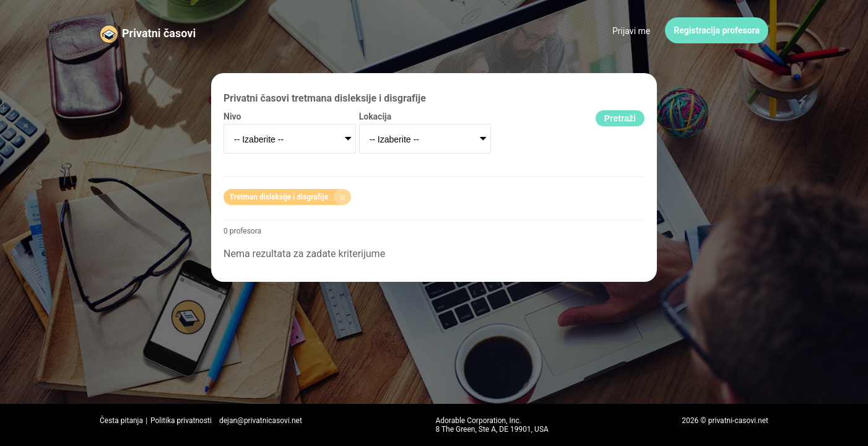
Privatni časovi (159, 33)
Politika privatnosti (181, 421)
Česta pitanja (121, 421)
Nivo (232, 116)
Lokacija (375, 116)
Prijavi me (631, 31)
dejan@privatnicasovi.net (261, 421)
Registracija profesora (717, 30)
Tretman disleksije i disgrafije (290, 197)
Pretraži (620, 118)
